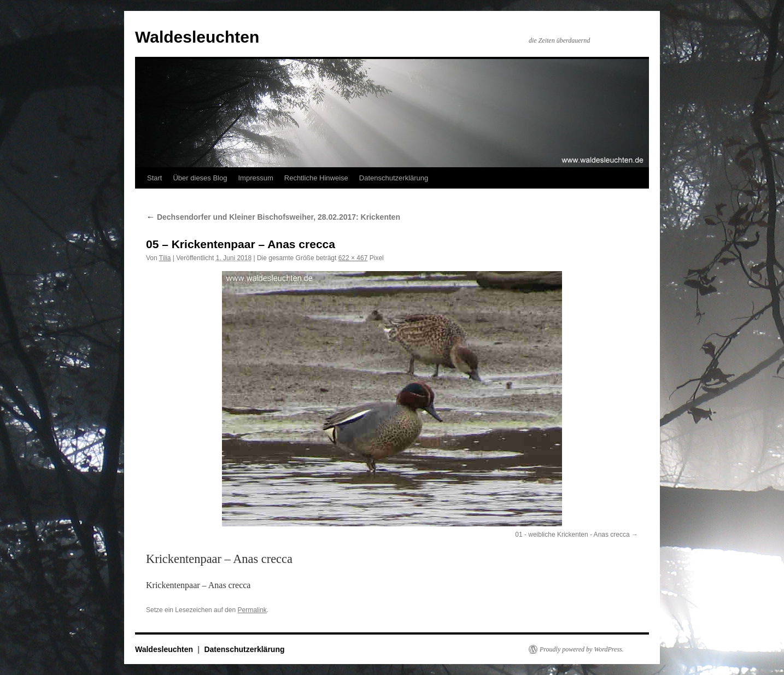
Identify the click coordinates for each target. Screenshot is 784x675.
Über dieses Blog (200, 178)
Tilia (165, 258)
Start (154, 178)
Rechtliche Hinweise (316, 178)
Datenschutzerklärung (394, 178)
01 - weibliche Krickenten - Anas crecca (572, 535)
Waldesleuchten (197, 37)
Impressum (255, 178)
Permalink (252, 610)
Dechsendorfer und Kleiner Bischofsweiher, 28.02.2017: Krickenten (273, 217)
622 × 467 (353, 258)
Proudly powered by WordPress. (582, 649)
